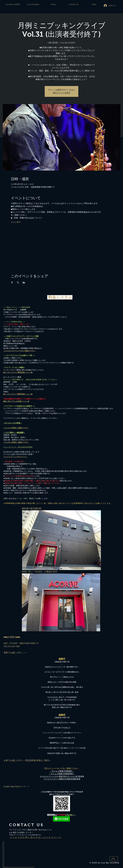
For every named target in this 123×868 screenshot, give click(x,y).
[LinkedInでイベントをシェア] (24, 282)
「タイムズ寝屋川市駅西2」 (62, 771)
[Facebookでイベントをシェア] (12, 282)
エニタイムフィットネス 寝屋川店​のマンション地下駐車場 (62, 776)
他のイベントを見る (61, 93)
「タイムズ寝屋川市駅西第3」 (62, 774)
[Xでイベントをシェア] (18, 282)
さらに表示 (16, 222)
